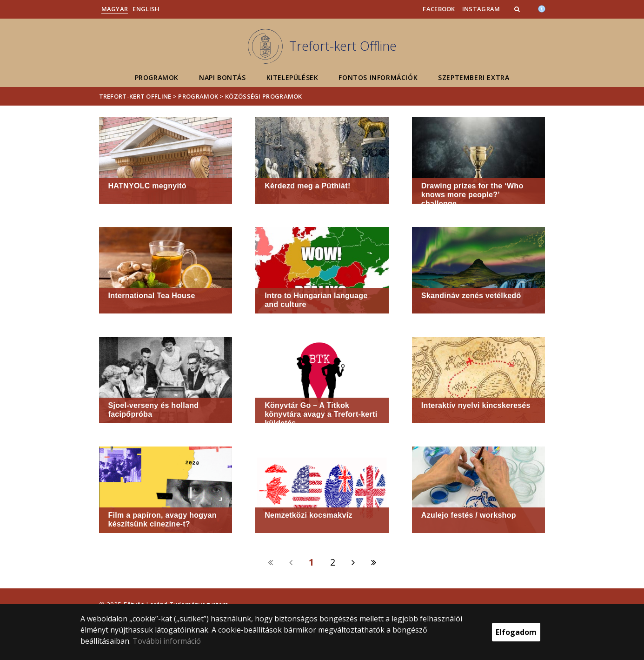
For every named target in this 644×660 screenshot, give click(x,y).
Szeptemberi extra (474, 77)
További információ (167, 641)
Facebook (439, 9)
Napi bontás (222, 77)
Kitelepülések (292, 77)
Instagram (481, 9)
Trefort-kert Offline (135, 96)
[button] (518, 9)
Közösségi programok (264, 96)
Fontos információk (378, 77)
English (146, 9)
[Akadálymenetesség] (542, 8)
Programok (157, 77)
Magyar (115, 9)
